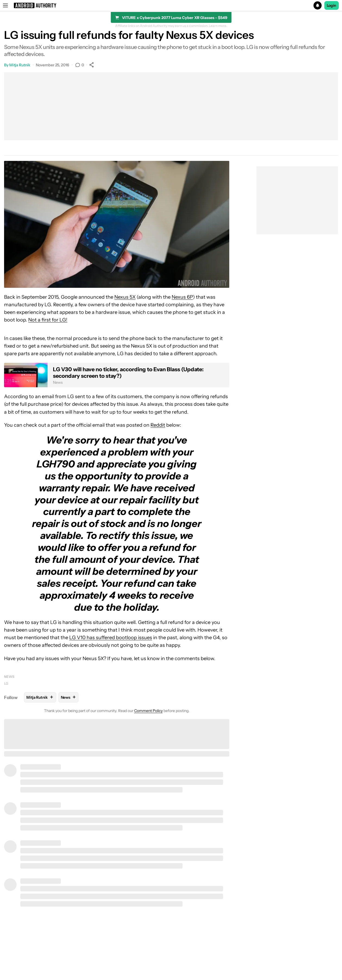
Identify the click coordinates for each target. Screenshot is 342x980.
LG (6, 683)
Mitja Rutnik (20, 65)
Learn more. (218, 26)
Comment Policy (148, 711)
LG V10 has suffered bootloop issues (111, 638)
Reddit (158, 425)
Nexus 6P (182, 297)
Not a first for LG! (48, 320)
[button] (171, 5)
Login (332, 5)
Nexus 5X (125, 297)
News (9, 677)
